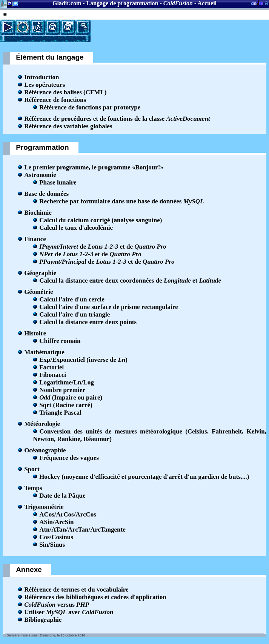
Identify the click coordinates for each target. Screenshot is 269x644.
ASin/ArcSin (56, 522)
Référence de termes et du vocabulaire (76, 589)
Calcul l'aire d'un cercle (72, 299)
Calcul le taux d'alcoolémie (76, 228)
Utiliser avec (69, 612)
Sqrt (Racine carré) (66, 405)
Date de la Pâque (62, 496)
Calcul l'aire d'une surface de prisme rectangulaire (108, 307)
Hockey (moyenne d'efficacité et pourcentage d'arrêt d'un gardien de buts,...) (144, 477)
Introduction (42, 77)
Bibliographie (43, 620)
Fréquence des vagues (69, 458)
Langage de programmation (122, 3)
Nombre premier (62, 390)
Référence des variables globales (68, 126)
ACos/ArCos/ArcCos (68, 514)
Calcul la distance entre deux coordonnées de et (130, 281)
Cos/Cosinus (56, 537)
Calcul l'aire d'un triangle (75, 314)
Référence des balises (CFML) (65, 92)
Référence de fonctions (55, 100)
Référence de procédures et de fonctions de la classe (117, 119)
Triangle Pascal (60, 413)
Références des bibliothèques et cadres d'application (95, 597)
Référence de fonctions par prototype (90, 107)
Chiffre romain (60, 341)
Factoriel (51, 367)
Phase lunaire (58, 182)
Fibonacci (53, 375)
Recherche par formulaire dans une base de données (121, 201)
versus (57, 605)
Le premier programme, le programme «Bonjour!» (94, 167)
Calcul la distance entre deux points (88, 322)
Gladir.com (67, 3)
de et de (103, 247)
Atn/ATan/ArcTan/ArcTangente (82, 529)
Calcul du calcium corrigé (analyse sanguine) (101, 220)
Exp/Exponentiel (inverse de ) (83, 360)
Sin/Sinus (52, 545)
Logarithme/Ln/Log (67, 382)
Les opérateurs (45, 85)
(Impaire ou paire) (71, 397)
